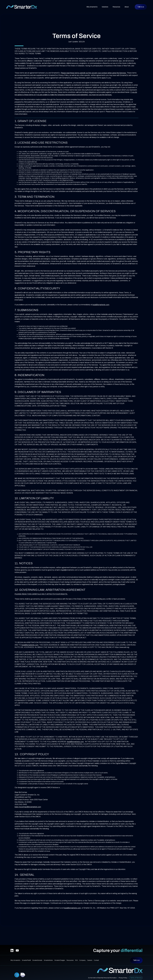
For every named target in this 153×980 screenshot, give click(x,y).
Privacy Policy (123, 978)
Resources (70, 960)
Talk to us (141, 7)
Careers (90, 960)
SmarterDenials (37, 960)
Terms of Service (136, 978)
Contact (96, 960)
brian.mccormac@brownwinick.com (28, 807)
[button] (105, 7)
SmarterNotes (48, 960)
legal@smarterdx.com (101, 305)
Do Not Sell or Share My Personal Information (102, 978)
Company (82, 960)
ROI (76, 960)
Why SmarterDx (92, 7)
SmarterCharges (60, 960)
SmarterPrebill (26, 960)
